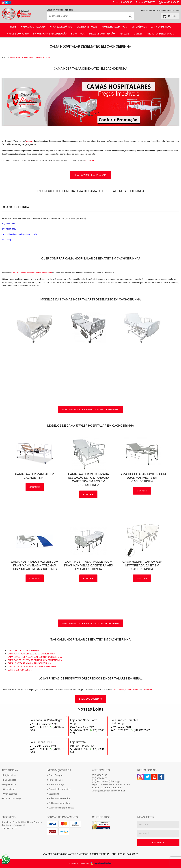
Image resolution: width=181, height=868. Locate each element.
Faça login (68, 10)
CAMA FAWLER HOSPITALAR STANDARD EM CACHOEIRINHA (35, 660)
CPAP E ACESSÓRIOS (61, 27)
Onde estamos (10, 794)
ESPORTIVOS (78, 34)
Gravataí (136, 689)
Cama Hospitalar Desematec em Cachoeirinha (32, 273)
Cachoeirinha (148, 689)
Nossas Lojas (173, 11)
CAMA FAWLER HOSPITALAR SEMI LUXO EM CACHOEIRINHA (35, 657)
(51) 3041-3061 (8, 224)
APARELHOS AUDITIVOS (114, 27)
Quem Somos (146, 11)
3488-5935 (124, 2)
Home (13, 27)
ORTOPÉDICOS (139, 27)
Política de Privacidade (59, 803)
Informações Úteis (59, 770)
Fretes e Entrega (56, 784)
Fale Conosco (10, 780)
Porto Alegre (119, 689)
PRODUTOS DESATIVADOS (160, 34)
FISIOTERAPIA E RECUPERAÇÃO (50, 34)
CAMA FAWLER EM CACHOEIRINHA (23, 650)
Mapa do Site (10, 784)
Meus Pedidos (160, 11)
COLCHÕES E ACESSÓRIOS (20, 670)
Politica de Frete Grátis (59, 798)
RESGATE (124, 34)
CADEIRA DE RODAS (87, 27)
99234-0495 (171, 2)
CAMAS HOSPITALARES (33, 27)
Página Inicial (10, 775)
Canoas (128, 689)
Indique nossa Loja (12, 798)
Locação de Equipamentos (61, 808)
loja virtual (90, 160)
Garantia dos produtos (59, 789)
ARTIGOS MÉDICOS (161, 27)
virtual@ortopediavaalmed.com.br (109, 791)
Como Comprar (56, 775)
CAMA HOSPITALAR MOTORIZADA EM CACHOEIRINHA (32, 667)
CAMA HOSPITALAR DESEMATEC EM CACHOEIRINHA (31, 654)
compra (30, 141)
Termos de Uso (56, 780)
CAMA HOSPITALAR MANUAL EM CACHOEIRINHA (30, 663)
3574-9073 (147, 2)
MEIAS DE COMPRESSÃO (102, 34)
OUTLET (138, 34)
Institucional (10, 770)
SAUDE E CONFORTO (18, 34)
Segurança (54, 794)
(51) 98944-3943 (9, 229)
